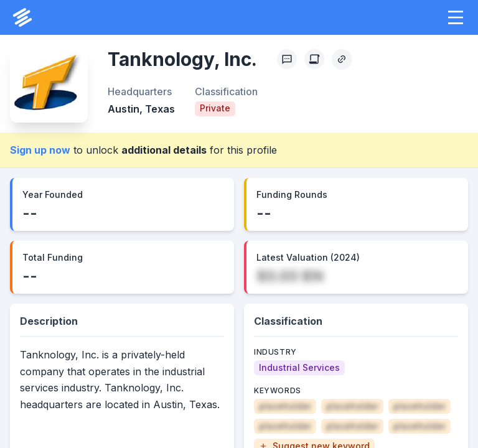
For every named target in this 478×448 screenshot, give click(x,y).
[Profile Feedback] (287, 59)
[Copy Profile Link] (342, 59)
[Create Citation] (314, 59)
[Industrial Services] (299, 368)
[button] (456, 17)
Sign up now (40, 150)
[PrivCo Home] (22, 17)
